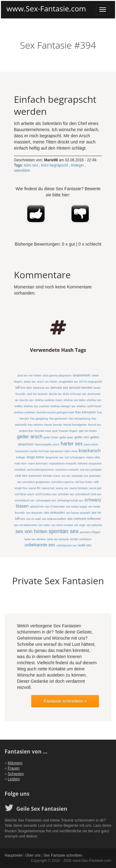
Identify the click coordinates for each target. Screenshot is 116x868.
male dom (21, 464)
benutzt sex (59, 388)
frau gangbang (39, 419)
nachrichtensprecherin (40, 470)
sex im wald (34, 519)
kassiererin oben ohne (64, 451)
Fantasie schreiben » (65, 701)
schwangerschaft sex (70, 500)
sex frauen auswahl (78, 513)
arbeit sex (30, 382)
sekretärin (22, 171)
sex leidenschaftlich (54, 519)
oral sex (21, 476)
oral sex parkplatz (91, 470)
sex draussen (35, 513)
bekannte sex (41, 388)
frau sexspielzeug (79, 419)
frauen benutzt (53, 425)
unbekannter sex (67, 545)
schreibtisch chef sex (88, 494)
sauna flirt (34, 488)
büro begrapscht (55, 165)
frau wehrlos (35, 425)
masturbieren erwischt (62, 464)
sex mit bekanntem (26, 525)
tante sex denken (35, 539)
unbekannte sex (40, 545)
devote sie (55, 394)
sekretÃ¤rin (37, 507)
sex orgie (80, 525)
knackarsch (90, 451)
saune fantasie (79, 488)
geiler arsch (30, 437)
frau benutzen (86, 412)
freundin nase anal (46, 431)
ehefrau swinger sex (63, 406)
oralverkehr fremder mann (44, 476)
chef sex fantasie (37, 394)
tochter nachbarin (81, 539)
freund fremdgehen (75, 425)
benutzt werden (81, 388)
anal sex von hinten (29, 376)
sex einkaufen (54, 512)
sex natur (44, 525)
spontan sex (64, 531)
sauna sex (62, 488)
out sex (66, 476)
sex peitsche (94, 525)
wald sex (85, 545)
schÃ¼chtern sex (46, 494)
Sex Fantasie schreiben (63, 855)
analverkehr (82, 375)
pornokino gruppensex (36, 482)
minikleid (20, 470)
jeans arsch (91, 444)
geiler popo (66, 437)
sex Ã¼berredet (55, 507)
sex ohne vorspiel (62, 525)
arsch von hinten (47, 382)
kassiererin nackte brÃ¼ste (32, 451)
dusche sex (27, 400)
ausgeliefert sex (68, 382)
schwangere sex (46, 500)
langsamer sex (55, 457)
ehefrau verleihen (25, 412)
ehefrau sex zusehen (37, 406)
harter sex (72, 444)
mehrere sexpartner (90, 464)
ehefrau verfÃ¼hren (89, 406)
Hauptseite (13, 855)
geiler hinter (51, 437)
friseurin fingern (68, 431)
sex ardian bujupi (76, 507)
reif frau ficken (84, 482)
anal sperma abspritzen (57, 376)
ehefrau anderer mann (48, 400)
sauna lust (48, 488)
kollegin (77, 165)
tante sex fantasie (58, 539)
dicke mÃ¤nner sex (75, 394)
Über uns (33, 855)
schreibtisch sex (25, 500)
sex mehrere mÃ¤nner (84, 519)
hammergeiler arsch (47, 444)
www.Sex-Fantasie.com (46, 9)
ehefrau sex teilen (74, 400)
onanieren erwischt (67, 470)
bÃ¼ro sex (24, 388)
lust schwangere (75, 457)
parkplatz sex (80, 476)
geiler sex (82, 437)
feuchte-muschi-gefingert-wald (56, 412)
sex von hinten (31, 531)
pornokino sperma (62, 482)
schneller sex (66, 494)
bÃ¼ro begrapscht (91, 382)
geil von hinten (88, 431)
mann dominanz (38, 464)
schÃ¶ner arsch (24, 494)
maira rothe (93, 457)
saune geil (95, 488)
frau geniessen (58, 419)
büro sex (31, 165)
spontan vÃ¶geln (90, 532)
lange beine (35, 457)
